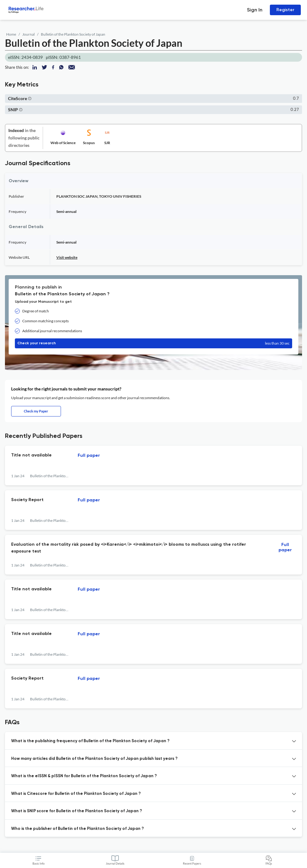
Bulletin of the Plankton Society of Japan (73, 34)
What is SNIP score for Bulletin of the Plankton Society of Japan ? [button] (77, 811)
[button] (30, 98)
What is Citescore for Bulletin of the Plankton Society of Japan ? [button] (76, 794)
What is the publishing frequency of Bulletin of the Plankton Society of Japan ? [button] (90, 741)
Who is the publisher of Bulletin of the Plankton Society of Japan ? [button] (78, 829)
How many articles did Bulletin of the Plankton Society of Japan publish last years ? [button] (94, 759)
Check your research (153, 343)
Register (285, 10)
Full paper (89, 456)
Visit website (67, 257)
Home (11, 34)
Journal (28, 34)
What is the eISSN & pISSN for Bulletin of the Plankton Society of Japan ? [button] (84, 776)
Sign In (255, 10)
